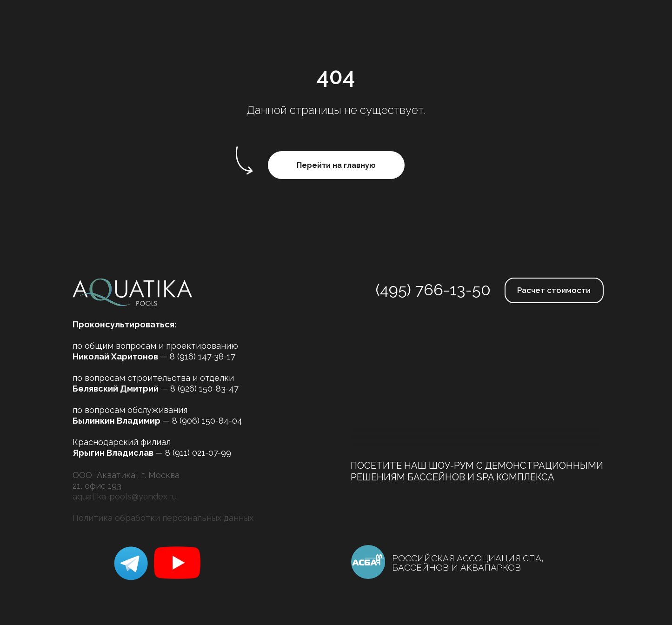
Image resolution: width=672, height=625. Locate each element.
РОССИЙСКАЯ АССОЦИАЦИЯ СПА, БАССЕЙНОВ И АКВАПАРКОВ (468, 563)
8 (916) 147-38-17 (203, 356)
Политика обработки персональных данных (163, 518)
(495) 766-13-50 (433, 290)
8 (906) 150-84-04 (207, 421)
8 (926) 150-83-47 (204, 389)
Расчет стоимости (554, 290)
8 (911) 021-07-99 (198, 453)
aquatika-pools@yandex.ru (125, 496)
